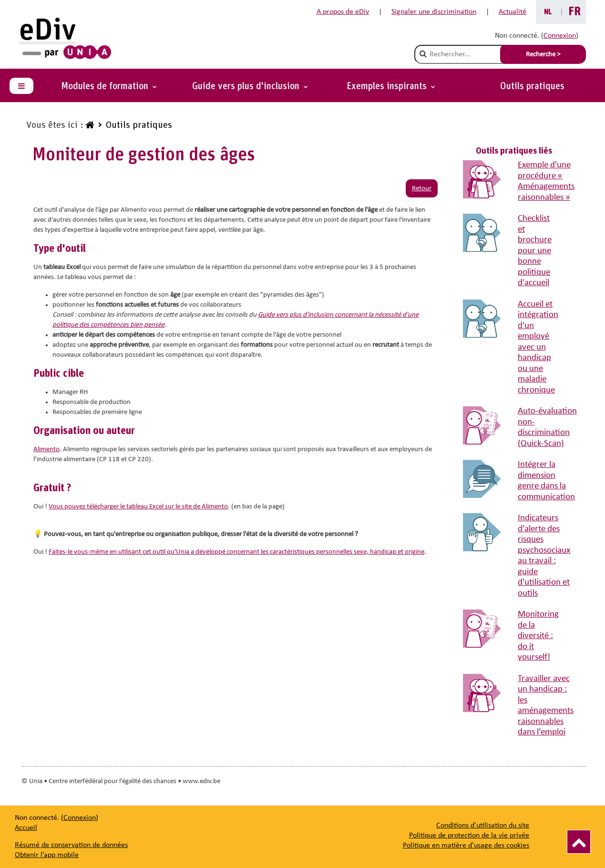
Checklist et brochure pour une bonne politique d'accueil (535, 251)
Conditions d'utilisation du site (483, 826)
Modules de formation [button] (106, 86)
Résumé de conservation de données (71, 845)
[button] (391, 86)
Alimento (46, 449)
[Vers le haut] (579, 842)
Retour (422, 189)
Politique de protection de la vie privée (469, 836)
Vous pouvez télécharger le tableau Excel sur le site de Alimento (138, 507)
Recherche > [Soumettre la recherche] (543, 55)
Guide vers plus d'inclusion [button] (247, 86)
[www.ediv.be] (89, 125)
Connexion (560, 36)
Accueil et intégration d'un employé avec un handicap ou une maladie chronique (538, 347)
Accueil (26, 828)
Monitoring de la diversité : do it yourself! (538, 636)
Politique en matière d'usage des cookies (466, 846)
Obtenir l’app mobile (47, 855)
